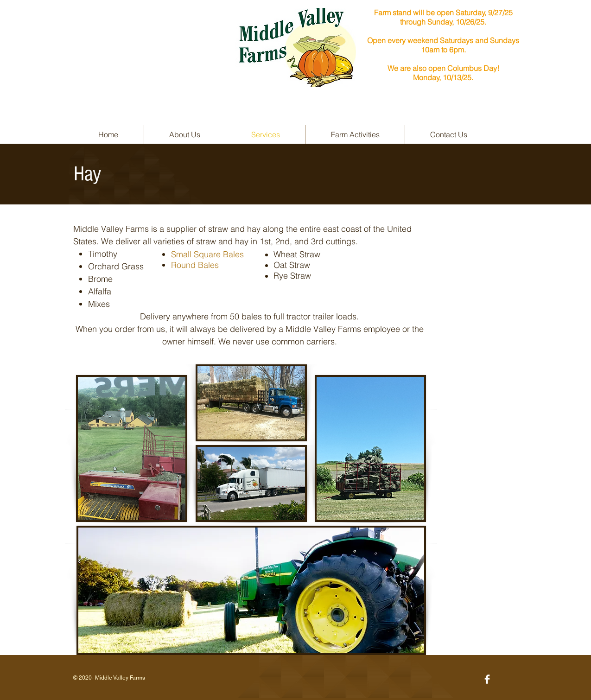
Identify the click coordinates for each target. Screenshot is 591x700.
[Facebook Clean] (487, 679)
